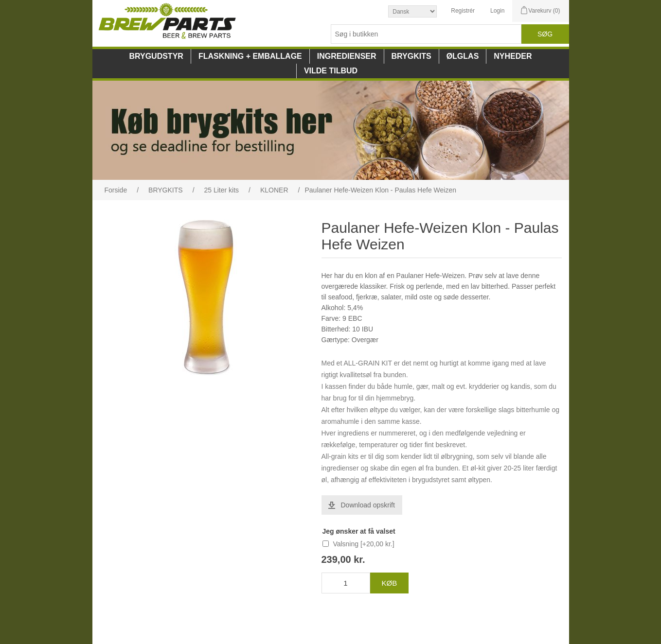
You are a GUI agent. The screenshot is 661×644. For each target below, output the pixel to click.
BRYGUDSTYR (156, 56)
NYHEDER (513, 56)
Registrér (463, 11)
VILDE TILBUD (331, 71)
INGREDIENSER (347, 56)
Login (497, 11)
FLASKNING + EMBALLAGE (250, 56)
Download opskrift (368, 505)
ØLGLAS (463, 56)
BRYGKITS (411, 56)
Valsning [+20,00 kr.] (363, 544)
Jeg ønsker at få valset (359, 531)
